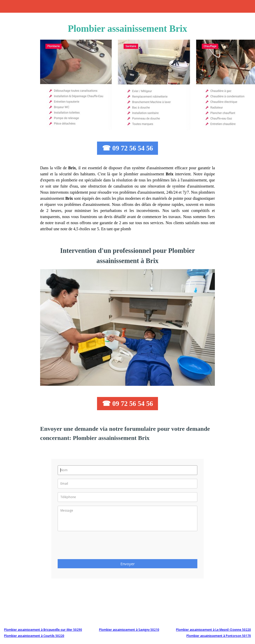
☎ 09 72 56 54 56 (128, 148)
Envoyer (128, 564)
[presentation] (96, 547)
